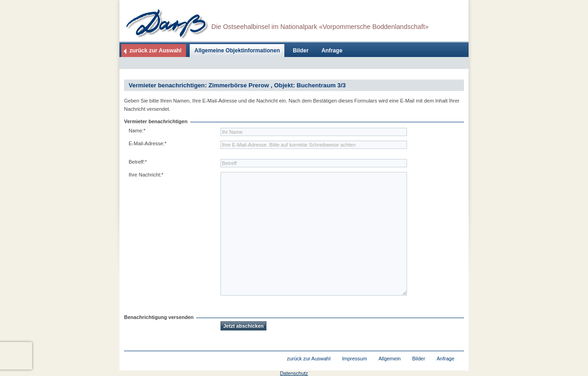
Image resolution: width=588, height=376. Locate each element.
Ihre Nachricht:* (146, 175)
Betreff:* (138, 162)
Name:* (137, 131)
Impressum (354, 359)
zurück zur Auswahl (155, 51)
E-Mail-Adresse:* (148, 143)
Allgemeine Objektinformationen (237, 51)
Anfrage (332, 51)
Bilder (300, 51)
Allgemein (390, 359)
